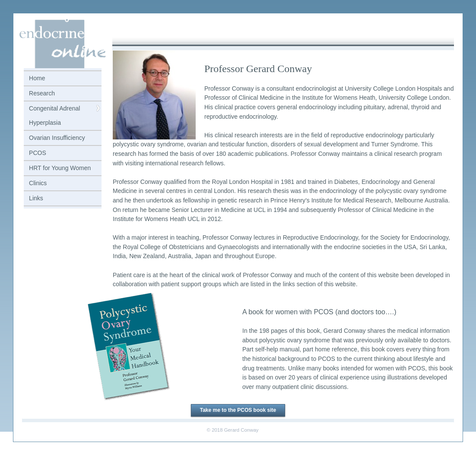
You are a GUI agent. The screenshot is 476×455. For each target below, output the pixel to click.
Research (42, 93)
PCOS (38, 153)
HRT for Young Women (60, 168)
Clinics (38, 183)
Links (36, 198)
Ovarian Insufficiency (57, 138)
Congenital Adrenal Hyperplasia (54, 115)
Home (37, 78)
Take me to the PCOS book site (238, 410)
